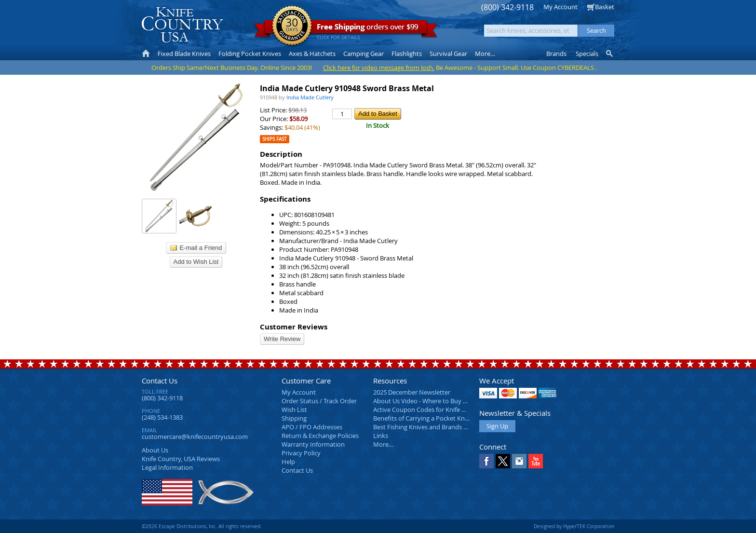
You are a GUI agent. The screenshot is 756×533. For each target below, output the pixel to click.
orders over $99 (346, 29)
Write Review (282, 339)
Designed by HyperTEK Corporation (574, 526)
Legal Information (167, 467)
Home (146, 54)
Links (381, 436)
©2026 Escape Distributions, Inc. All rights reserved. (202, 526)
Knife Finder (610, 54)
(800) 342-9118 (507, 7)
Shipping (294, 418)
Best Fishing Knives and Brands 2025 (425, 427)
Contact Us (160, 381)
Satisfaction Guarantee (292, 26)
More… (383, 444)
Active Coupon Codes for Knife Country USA (436, 410)
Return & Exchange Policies (320, 436)
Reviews (181, 459)
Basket (605, 7)
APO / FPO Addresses (312, 427)
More (485, 54)
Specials (587, 54)
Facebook (486, 461)
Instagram (519, 461)
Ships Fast (275, 139)
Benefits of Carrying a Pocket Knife (422, 418)
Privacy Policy (301, 453)
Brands (556, 54)
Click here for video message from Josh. (379, 68)
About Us (155, 450)
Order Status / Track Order (319, 401)
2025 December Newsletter (412, 392)
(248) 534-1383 (162, 417)
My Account (560, 7)
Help (288, 462)
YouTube (536, 461)
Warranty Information (313, 444)
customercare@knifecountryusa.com (195, 437)
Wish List (294, 410)
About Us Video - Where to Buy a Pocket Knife (438, 401)
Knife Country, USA (182, 25)
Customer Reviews (294, 327)
